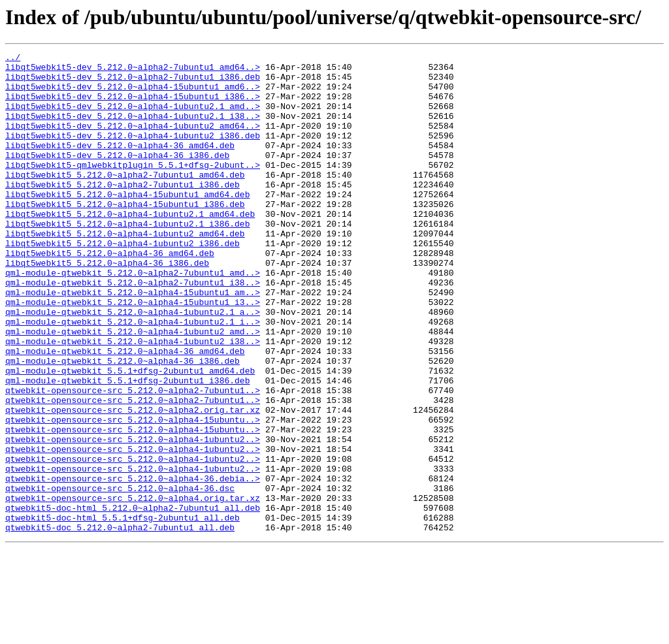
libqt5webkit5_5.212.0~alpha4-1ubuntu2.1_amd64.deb (130, 247)
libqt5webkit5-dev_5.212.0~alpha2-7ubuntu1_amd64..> (133, 71)
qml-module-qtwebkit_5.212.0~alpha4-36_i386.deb (122, 423)
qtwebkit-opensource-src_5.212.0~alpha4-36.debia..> (133, 564)
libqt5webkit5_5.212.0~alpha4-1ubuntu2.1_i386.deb (127, 259)
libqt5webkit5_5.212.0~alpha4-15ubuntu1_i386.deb (125, 235)
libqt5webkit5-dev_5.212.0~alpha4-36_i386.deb (117, 176)
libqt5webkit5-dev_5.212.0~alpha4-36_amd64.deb (120, 165)
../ (13, 59)
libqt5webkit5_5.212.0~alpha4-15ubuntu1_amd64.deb (127, 223)
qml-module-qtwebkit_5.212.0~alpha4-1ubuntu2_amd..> (133, 388)
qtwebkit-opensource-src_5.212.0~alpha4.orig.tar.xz (133, 588)
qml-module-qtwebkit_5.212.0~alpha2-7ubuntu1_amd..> (133, 317)
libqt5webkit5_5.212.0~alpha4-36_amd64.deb (110, 294)
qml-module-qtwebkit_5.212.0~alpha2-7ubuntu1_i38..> (133, 329)
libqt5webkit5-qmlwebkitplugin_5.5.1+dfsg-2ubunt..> (133, 188)
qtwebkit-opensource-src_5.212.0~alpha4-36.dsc (120, 576)
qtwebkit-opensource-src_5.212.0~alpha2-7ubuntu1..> (133, 459)
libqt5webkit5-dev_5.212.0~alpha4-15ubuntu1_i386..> (133, 106)
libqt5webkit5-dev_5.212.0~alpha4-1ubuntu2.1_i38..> (133, 129)
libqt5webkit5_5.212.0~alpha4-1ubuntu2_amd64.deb (125, 270)
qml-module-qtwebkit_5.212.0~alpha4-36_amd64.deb (125, 411)
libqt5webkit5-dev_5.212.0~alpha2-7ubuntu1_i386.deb (133, 82)
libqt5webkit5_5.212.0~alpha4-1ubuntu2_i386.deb (122, 282)
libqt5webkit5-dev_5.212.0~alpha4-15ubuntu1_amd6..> (133, 94)
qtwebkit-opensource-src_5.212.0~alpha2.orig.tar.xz (133, 482)
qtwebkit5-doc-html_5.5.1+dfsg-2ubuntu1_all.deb (122, 611)
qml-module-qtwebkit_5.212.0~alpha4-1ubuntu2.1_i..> (133, 376)
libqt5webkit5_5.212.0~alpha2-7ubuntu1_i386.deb (122, 212)
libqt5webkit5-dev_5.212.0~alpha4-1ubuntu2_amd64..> (133, 141)
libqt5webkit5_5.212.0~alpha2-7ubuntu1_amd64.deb (125, 200)
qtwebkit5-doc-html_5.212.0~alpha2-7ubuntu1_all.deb (133, 600)
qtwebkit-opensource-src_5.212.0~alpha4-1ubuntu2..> (133, 517)
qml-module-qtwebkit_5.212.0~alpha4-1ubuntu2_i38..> (133, 400)
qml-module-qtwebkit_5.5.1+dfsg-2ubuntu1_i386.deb (127, 447)
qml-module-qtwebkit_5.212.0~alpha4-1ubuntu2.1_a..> (133, 364)
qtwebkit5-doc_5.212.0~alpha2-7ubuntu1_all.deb (120, 623)
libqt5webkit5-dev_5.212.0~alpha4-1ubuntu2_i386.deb (133, 153)
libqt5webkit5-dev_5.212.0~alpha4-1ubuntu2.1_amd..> (133, 118)
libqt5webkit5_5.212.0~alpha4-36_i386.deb (107, 306)
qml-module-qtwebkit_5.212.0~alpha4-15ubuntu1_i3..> (133, 353)
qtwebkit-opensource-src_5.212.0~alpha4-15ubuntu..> (133, 494)
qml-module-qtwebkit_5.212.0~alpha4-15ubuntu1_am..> (133, 341)
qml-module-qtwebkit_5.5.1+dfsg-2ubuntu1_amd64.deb (130, 435)
